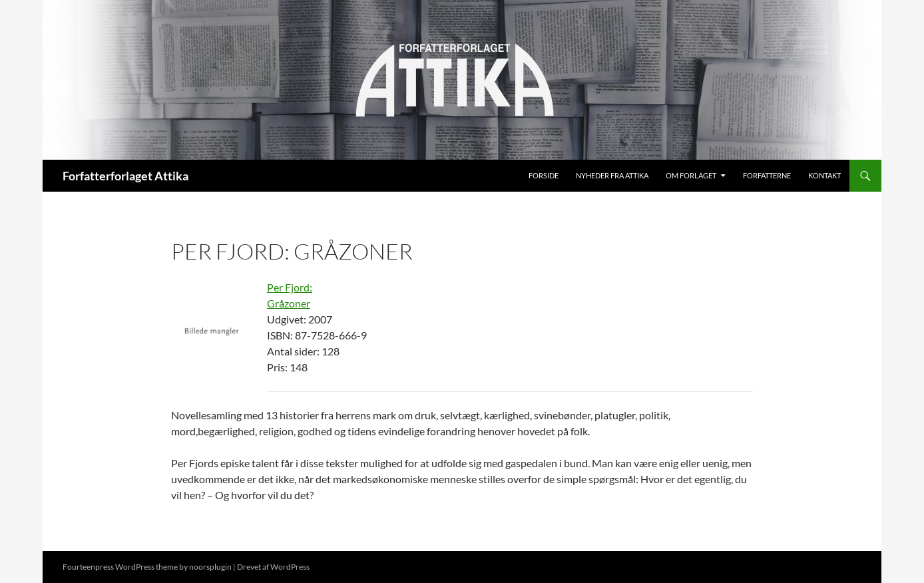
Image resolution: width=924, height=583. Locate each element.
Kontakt (824, 175)
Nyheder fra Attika (612, 175)
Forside (544, 175)
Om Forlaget (691, 175)
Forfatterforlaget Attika (125, 176)
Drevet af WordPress (273, 567)
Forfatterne (767, 175)
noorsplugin (210, 567)
